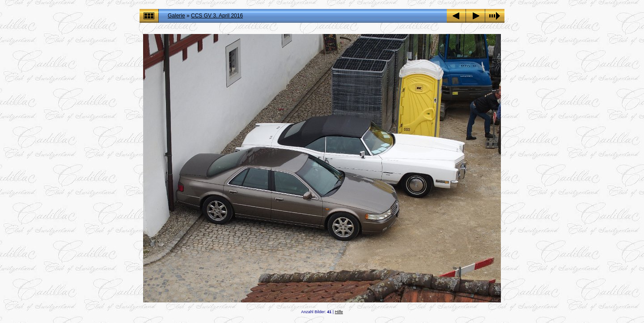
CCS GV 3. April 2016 (217, 16)
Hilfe (339, 312)
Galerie (176, 16)
